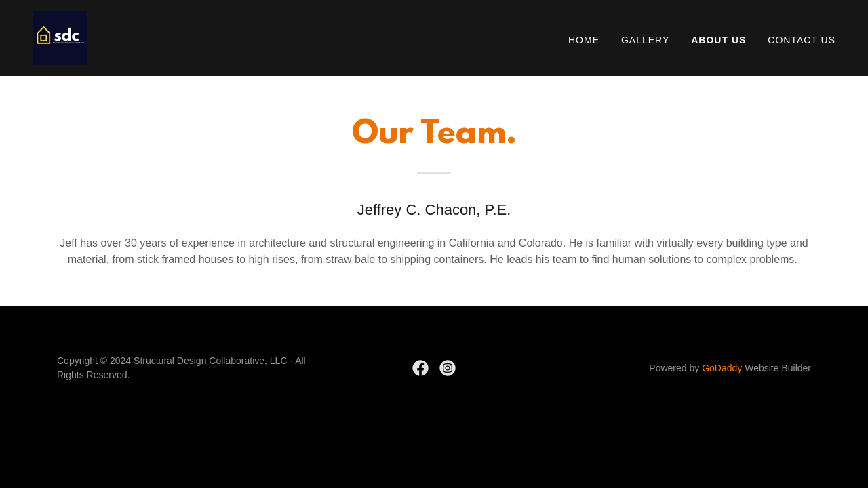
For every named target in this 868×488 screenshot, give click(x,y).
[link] (60, 37)
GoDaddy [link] (722, 368)
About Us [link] (718, 40)
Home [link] (584, 40)
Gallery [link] (645, 40)
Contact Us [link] (802, 40)
